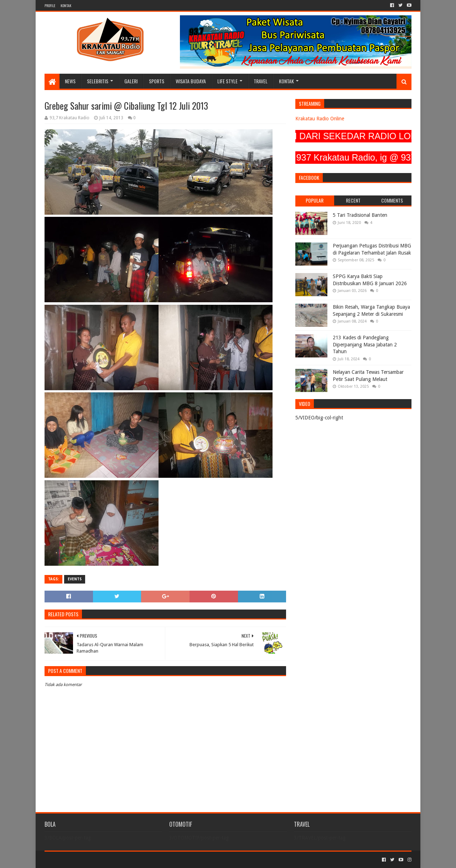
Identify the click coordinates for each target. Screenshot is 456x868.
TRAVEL (261, 81)
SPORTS (157, 81)
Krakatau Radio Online (320, 119)
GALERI (131, 81)
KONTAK (66, 6)
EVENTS (75, 579)
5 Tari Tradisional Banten (360, 215)
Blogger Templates (125, 860)
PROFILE (50, 6)
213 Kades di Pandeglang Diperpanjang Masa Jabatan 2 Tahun (365, 344)
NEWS (70, 81)
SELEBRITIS (98, 81)
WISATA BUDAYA (191, 81)
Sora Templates (84, 860)
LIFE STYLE (227, 81)
